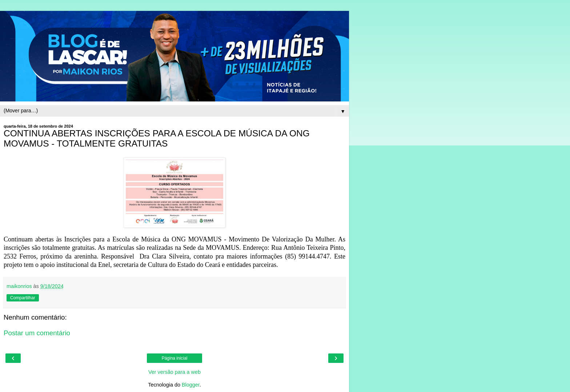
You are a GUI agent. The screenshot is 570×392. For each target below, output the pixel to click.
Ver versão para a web (174, 372)
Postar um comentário (37, 333)
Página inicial (175, 358)
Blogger (191, 385)
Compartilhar (23, 298)
